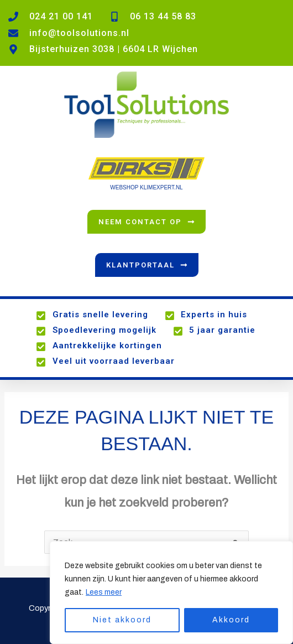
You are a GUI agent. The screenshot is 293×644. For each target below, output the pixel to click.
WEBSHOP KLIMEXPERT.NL (146, 187)
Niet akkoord (122, 620)
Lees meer (104, 592)
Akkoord (231, 620)
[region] (171, 593)
